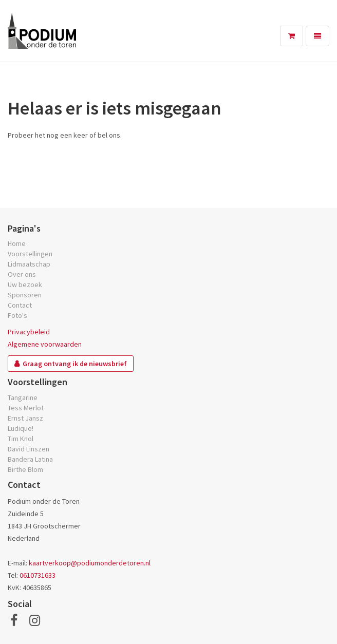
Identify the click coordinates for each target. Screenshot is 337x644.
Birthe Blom (25, 469)
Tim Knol (21, 439)
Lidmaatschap (29, 264)
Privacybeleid (29, 332)
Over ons (22, 274)
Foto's (17, 315)
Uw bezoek (25, 285)
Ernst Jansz (25, 418)
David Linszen (29, 449)
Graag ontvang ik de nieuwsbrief (75, 364)
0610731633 (38, 575)
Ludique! (21, 428)
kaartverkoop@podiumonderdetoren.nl (90, 563)
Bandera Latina (30, 459)
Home (17, 243)
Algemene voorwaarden (45, 344)
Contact (20, 305)
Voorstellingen (30, 254)
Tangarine (23, 397)
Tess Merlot (26, 408)
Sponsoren (25, 295)
